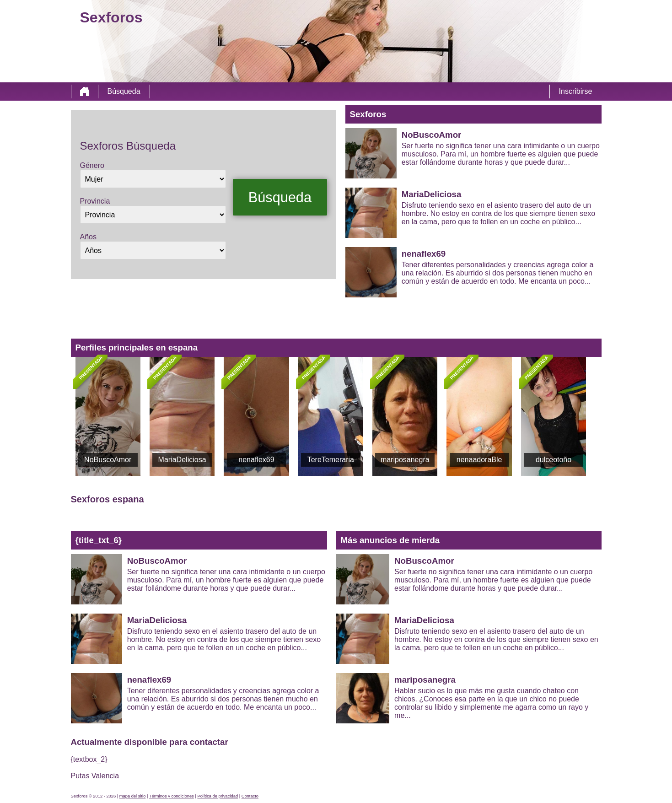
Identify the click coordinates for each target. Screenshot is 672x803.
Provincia (95, 201)
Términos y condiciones (172, 796)
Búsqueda (124, 91)
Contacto (250, 796)
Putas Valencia (95, 776)
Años (88, 237)
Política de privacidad (218, 796)
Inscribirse (576, 91)
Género (92, 165)
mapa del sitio (133, 796)
